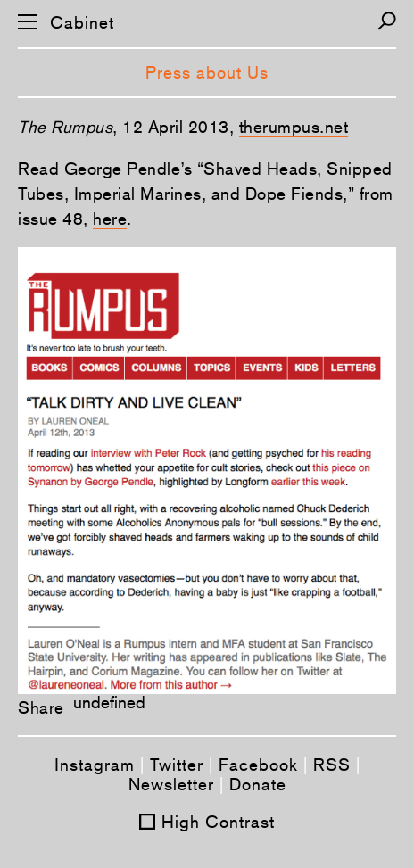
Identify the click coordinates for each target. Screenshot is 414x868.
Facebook (258, 765)
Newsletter (171, 784)
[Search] (387, 21)
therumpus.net (294, 127)
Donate (258, 784)
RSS (332, 765)
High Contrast (218, 822)
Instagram (95, 765)
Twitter (177, 765)
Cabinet (82, 23)
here (110, 219)
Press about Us (207, 72)
